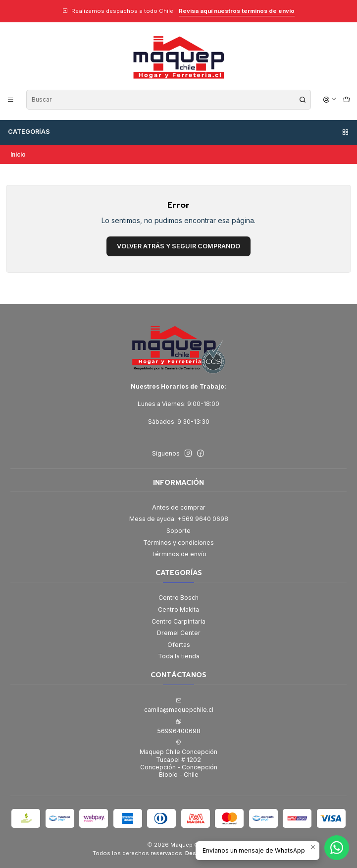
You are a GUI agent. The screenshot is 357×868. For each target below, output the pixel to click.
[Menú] (11, 99)
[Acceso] (330, 99)
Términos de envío (179, 554)
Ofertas (179, 645)
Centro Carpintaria (178, 621)
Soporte (178, 531)
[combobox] (169, 100)
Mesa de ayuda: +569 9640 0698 (179, 519)
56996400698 (179, 726)
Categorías (179, 132)
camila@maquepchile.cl (179, 705)
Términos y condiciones (178, 543)
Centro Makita (178, 609)
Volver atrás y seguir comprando (178, 246)
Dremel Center (179, 633)
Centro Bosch (178, 598)
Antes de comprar (179, 507)
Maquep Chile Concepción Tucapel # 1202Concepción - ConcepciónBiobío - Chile (178, 759)
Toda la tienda (179, 656)
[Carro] (346, 99)
